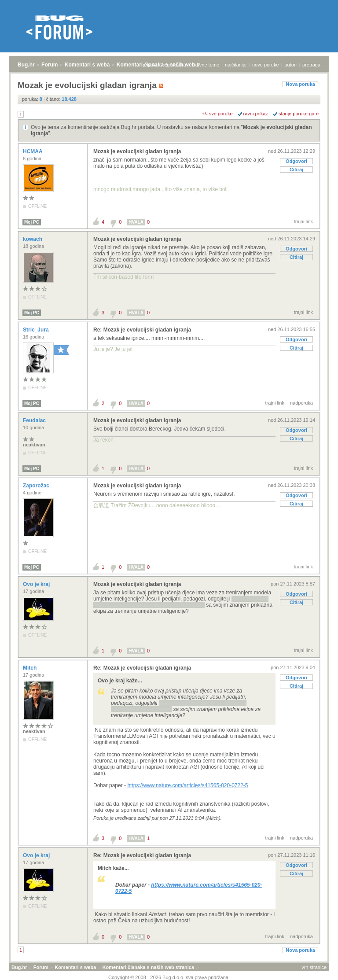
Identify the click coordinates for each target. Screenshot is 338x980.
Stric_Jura (37, 330)
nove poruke (266, 65)
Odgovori (296, 161)
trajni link (303, 221)
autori (291, 65)
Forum (50, 65)
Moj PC (32, 222)
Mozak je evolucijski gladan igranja (137, 151)
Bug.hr (26, 65)
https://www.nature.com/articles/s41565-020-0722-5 (187, 785)
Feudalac (35, 420)
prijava (150, 65)
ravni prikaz (256, 114)
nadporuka (301, 403)
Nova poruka (300, 84)
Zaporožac (37, 486)
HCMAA (33, 151)
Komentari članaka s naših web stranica (148, 967)
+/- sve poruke (217, 114)
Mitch (31, 668)
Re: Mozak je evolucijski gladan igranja (142, 330)
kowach (33, 239)
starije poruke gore (299, 114)
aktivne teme (206, 65)
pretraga (311, 65)
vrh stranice (314, 967)
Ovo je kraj (37, 584)
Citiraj (296, 169)
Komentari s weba (87, 65)
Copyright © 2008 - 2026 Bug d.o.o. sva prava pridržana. (169, 977)
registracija (175, 65)
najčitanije (236, 65)
